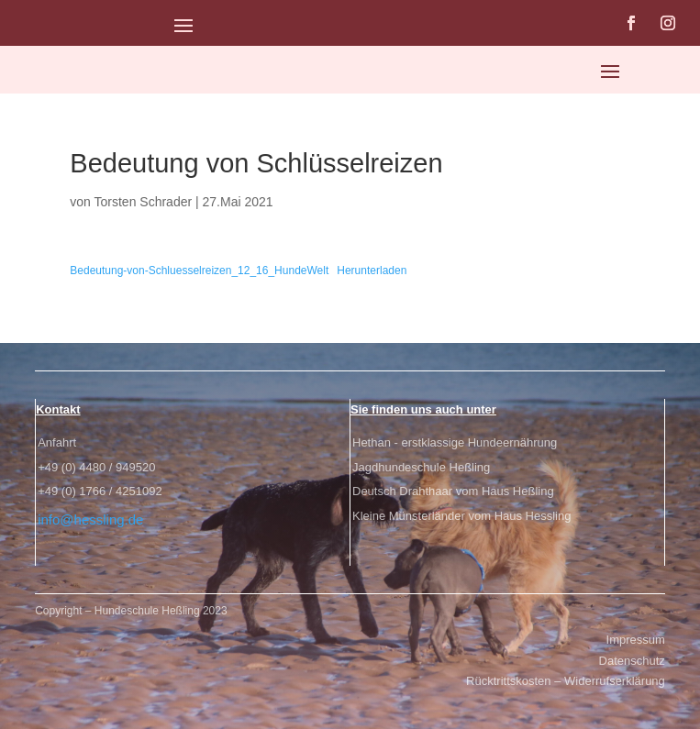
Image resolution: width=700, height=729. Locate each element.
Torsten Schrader (144, 202)
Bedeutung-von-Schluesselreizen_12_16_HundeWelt (199, 271)
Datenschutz (632, 661)
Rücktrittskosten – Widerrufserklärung (566, 681)
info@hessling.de (90, 519)
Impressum (636, 640)
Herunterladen (372, 271)
